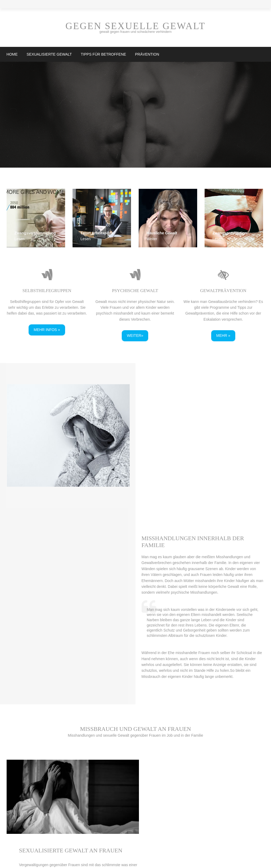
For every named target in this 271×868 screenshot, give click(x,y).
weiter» (135, 335)
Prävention (147, 54)
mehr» (160, 679)
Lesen (19, 239)
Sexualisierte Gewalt (49, 54)
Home (12, 54)
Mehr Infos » (47, 329)
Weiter (153, 239)
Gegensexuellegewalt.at (94, 860)
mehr (17, 766)
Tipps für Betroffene (103, 54)
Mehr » (225, 335)
